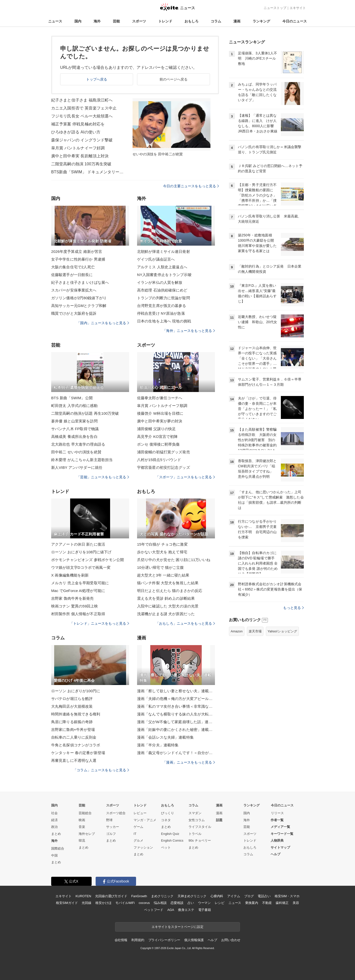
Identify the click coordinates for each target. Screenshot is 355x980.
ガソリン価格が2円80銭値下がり (79, 298)
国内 (78, 21)
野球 (109, 820)
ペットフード (154, 910)
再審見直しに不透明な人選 (74, 760)
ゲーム (138, 827)
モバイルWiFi (125, 903)
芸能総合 (85, 813)
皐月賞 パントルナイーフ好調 (78, 148)
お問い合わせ (231, 940)
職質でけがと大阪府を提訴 (74, 313)
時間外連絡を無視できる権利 (76, 714)
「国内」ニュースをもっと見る (103, 323)
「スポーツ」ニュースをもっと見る (185, 477)
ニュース (55, 21)
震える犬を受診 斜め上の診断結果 (166, 598)
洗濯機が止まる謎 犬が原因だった (166, 614)
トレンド (165, 21)
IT (135, 834)
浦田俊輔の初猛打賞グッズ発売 (164, 452)
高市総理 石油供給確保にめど (162, 290)
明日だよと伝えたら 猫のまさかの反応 (170, 591)
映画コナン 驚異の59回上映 (75, 606)
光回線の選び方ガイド (111, 896)
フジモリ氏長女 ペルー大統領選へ (82, 116)
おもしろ (191, 21)
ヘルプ (275, 854)
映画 (82, 820)
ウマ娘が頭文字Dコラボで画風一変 (81, 567)
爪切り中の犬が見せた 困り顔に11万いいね (174, 560)
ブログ (249, 896)
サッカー (113, 827)
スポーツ (139, 21)
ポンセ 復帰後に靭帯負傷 (158, 444)
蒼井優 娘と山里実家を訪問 (74, 421)
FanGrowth (139, 896)
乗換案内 (252, 903)
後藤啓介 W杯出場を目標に (160, 413)
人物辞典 (277, 840)
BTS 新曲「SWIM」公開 (72, 398)
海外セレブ (87, 834)
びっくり (168, 813)
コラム (216, 21)
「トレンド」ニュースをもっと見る (99, 623)
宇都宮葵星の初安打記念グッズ (164, 467)
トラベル (195, 834)
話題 (219, 820)
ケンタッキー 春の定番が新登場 (78, 753)
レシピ (220, 903)
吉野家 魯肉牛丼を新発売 (73, 598)
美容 (296, 903)
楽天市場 (255, 631)
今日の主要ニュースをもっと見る (191, 186)
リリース (277, 813)
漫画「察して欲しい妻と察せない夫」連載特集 (176, 691)
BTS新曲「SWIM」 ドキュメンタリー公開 (89, 172)
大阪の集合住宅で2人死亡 (73, 267)
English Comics (172, 840)
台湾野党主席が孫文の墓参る (162, 306)
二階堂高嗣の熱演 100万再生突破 (81, 164)
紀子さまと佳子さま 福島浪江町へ (82, 100)
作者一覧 (277, 820)
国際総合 (58, 848)
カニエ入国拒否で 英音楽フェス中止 (84, 108)
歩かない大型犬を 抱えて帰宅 (162, 552)
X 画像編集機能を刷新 (70, 575)
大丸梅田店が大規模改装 (72, 706)
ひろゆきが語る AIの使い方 (76, 132)
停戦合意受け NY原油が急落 (161, 313)
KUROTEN (83, 896)
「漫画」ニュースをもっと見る (189, 762)
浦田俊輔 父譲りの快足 (157, 429)
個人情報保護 (194, 940)
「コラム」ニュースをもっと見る (101, 770)
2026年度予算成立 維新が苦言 (77, 251)
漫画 (237, 21)
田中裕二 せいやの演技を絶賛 (76, 452)
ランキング (261, 21)
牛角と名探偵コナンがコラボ (76, 745)
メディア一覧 (280, 827)
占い (191, 903)
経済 (54, 820)
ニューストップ (275, 8)
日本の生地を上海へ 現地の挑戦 (164, 321)
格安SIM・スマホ (287, 896)
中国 (54, 855)
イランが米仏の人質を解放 (160, 282)
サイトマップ (280, 847)
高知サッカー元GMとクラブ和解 (79, 306)
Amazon (237, 631)
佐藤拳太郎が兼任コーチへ (160, 398)
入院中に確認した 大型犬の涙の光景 (168, 606)
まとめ (56, 834)
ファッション (143, 847)
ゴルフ (111, 834)
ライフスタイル (200, 827)
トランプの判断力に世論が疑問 (164, 298)
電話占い (264, 896)
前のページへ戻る (174, 79)
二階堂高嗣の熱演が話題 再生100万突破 (85, 413)
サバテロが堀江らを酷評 (72, 699)
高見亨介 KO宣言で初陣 (157, 437)
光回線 (87, 903)
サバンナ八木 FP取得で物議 (75, 429)
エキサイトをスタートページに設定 (177, 927)
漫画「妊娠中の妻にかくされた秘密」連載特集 (176, 730)
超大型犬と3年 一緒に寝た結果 (163, 575)
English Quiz (170, 834)
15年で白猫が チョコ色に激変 (162, 544)
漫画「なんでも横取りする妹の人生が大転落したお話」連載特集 (176, 714)
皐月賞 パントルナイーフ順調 (162, 406)
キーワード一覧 (282, 834)
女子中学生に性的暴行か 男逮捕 (78, 259)
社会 (54, 813)
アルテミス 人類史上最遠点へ (162, 267)
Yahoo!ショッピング (282, 631)
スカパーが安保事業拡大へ (74, 290)
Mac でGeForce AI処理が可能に (78, 591)
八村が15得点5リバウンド (159, 460)
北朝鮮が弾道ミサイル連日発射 (164, 251)
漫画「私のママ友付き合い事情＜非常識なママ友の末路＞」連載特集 (176, 706)
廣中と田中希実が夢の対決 (160, 421)
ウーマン (204, 903)
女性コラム (197, 820)
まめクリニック (162, 896)
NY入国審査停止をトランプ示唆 (164, 275)
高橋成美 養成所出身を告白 (74, 437)
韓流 (82, 840)
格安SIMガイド (67, 903)
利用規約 (138, 940)
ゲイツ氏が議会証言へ (156, 259)
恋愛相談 (177, 903)
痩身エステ (186, 910)
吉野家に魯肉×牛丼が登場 (73, 730)
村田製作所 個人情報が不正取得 (78, 614)
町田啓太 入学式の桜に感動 (74, 406)
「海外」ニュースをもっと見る (189, 331)
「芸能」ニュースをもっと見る (103, 477)
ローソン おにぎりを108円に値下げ (81, 552)
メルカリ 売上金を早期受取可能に (80, 583)
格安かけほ (103, 903)
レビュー (140, 813)
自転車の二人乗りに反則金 (74, 737)
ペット (166, 847)
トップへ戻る (97, 79)
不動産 (267, 903)
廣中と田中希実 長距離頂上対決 (80, 156)
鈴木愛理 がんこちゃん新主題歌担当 (82, 460)
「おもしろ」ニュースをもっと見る (185, 623)
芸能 (116, 21)
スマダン (195, 813)
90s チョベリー (200, 840)
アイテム (234, 896)
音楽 (82, 827)
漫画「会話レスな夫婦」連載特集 (165, 737)
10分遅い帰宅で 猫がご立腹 (161, 567)
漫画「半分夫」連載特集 (158, 745)
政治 (54, 827)
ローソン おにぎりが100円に (76, 691)
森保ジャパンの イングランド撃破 (82, 140)
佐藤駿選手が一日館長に (72, 275)
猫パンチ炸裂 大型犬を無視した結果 (168, 583)
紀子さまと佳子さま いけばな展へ (80, 282)
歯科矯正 (282, 903)
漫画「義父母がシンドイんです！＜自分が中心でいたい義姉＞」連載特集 (176, 753)
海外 (97, 21)
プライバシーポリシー (164, 940)
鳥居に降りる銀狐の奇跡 (72, 722)
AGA (171, 910)
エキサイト (298, 8)
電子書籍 (205, 910)
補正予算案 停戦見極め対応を (78, 124)
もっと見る (293, 608)
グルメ (138, 840)
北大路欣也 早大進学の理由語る (78, 444)
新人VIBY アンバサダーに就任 (77, 467)
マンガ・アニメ (145, 820)
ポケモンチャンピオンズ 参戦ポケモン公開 (88, 560)
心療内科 (217, 896)
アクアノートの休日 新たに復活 (78, 544)
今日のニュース (295, 21)
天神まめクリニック (192, 896)
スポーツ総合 (116, 813)
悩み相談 (160, 903)
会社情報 (121, 940)
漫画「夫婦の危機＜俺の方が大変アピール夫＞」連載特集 (176, 699)
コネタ (166, 820)
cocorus (144, 903)
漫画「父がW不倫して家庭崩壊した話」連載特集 (176, 722)
